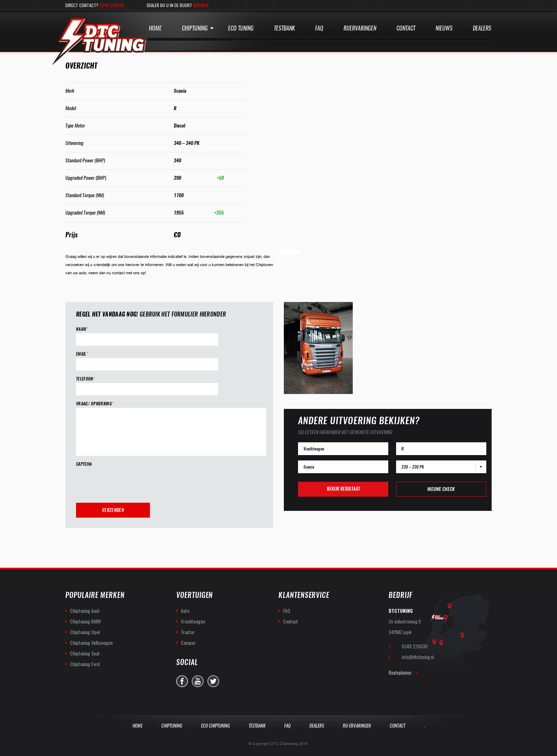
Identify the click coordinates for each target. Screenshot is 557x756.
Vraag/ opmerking (95, 404)
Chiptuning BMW (85, 621)
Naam (82, 329)
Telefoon (86, 379)
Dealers (482, 28)
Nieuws (444, 28)
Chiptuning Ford (85, 664)
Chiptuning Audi (85, 611)
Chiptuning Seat (85, 653)
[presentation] (130, 482)
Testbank (284, 28)
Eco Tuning (241, 28)
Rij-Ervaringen (357, 726)
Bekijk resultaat (343, 489)
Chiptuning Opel (85, 632)
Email (82, 354)
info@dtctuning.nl (418, 657)
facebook (182, 681)
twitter (213, 681)
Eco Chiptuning (215, 726)
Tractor (188, 632)
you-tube (198, 681)
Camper (188, 642)
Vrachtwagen (193, 621)
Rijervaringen (360, 28)
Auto (185, 611)
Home (155, 28)
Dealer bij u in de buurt (178, 5)
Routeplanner (400, 673)
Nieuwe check (441, 489)
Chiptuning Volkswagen (91, 642)
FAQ (287, 611)
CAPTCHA (84, 464)
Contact (406, 28)
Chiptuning (195, 28)
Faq (319, 28)
